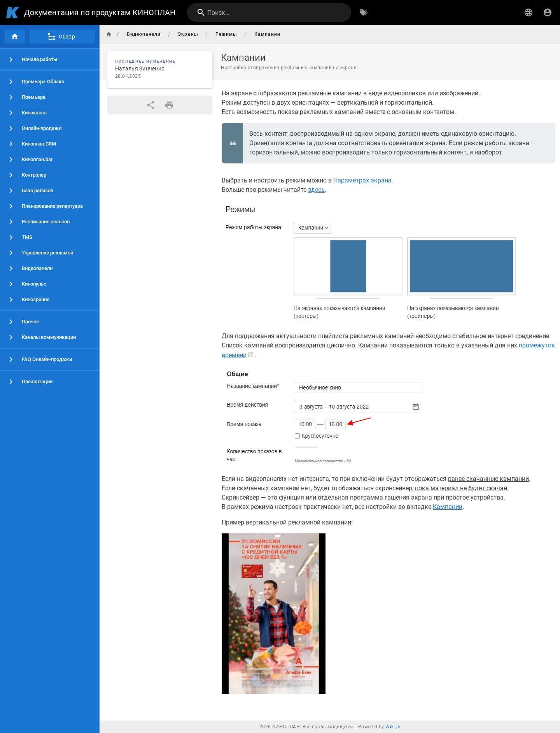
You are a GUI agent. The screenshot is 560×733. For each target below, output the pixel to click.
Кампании (448, 507)
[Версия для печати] (169, 105)
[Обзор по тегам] (364, 12)
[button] (528, 12)
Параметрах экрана (362, 180)
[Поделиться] (150, 105)
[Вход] (548, 12)
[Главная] (15, 37)
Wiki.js (393, 727)
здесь (316, 190)
